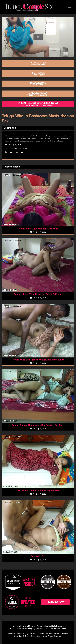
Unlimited (38, 64)
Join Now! (56, 602)
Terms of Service (28, 626)
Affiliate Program (57, 626)
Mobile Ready (38, 94)
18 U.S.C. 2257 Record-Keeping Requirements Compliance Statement (38, 628)
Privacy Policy (42, 626)
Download (38, 84)
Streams (38, 74)
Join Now (16, 626)
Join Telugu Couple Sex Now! (38, 104)
